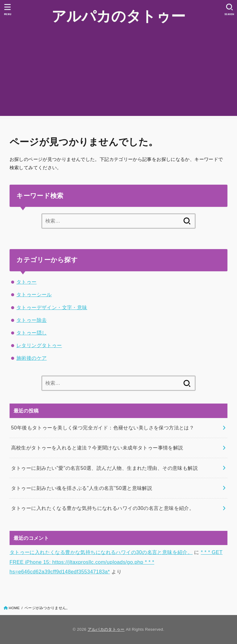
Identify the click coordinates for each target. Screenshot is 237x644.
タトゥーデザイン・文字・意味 (52, 307)
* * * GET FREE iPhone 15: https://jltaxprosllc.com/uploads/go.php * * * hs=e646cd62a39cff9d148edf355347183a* (116, 562)
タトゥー (27, 282)
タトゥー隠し (31, 333)
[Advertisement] (118, 73)
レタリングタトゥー (39, 345)
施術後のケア (31, 358)
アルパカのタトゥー (118, 16)
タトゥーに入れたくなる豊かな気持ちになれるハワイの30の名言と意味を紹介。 (101, 552)
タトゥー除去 (31, 320)
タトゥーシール (34, 294)
